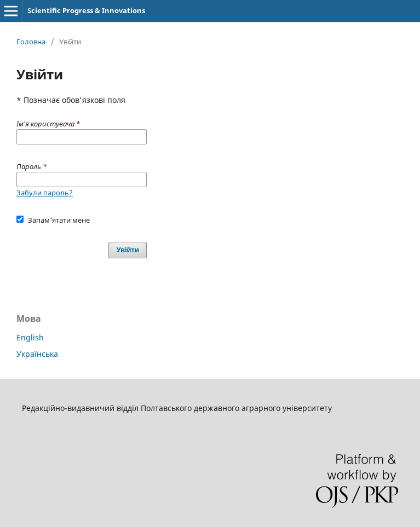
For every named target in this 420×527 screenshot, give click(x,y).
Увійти (128, 250)
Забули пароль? (45, 193)
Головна (31, 42)
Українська (37, 354)
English (30, 337)
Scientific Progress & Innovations (86, 10)
